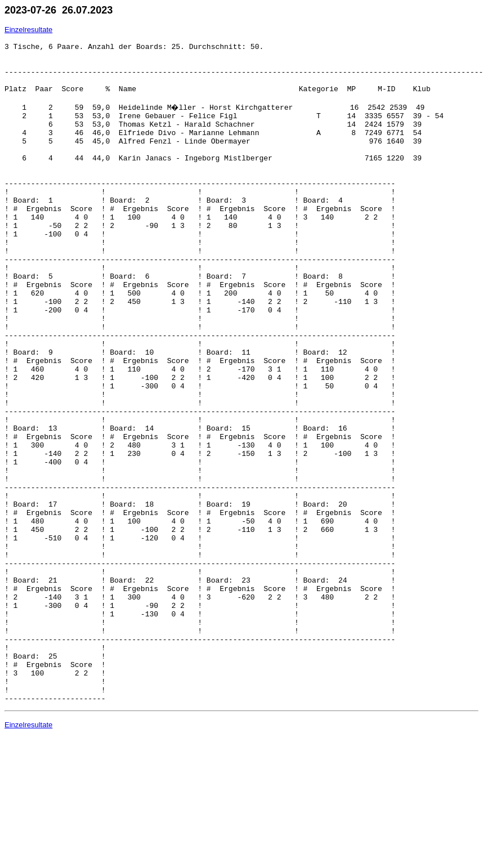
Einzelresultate (28, 30)
